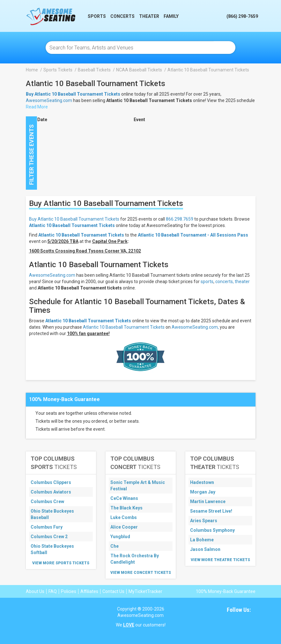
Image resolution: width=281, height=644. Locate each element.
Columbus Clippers (51, 482)
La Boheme (202, 540)
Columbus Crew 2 (49, 537)
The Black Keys (126, 508)
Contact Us (113, 591)
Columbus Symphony (212, 530)
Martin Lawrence (208, 501)
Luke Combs (124, 517)
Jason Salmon (205, 549)
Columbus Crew (47, 501)
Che (115, 546)
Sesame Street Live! (211, 511)
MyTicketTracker (145, 591)
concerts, (225, 282)
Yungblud (120, 537)
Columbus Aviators (51, 492)
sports (207, 282)
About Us (35, 591)
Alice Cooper (124, 527)
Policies (69, 591)
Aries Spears (204, 521)
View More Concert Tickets (141, 573)
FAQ (53, 591)
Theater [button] (149, 16)
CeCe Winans (124, 498)
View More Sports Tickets (61, 563)
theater (242, 282)
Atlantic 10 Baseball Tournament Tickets (72, 225)
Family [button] (171, 16)
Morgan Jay (203, 492)
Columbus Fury (47, 527)
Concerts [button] (122, 16)
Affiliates (89, 591)
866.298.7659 (180, 219)
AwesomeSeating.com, (195, 327)
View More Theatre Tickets (220, 560)
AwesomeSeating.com (49, 100)
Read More (37, 107)
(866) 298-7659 (242, 16)
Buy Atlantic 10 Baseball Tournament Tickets (74, 219)
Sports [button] (97, 16)
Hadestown (202, 482)
